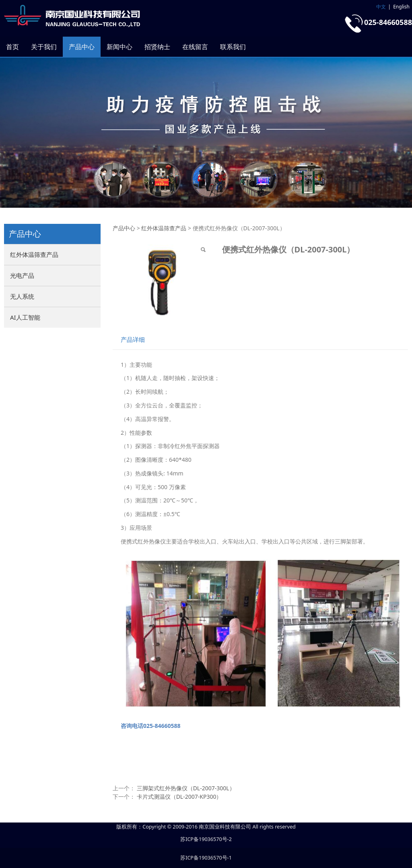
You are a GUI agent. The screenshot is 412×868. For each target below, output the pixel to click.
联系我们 (233, 47)
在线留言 (195, 47)
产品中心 (82, 47)
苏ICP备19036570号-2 (206, 839)
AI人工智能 (25, 317)
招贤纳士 (157, 47)
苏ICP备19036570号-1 (206, 858)
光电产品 (22, 275)
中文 (381, 7)
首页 (12, 47)
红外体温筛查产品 (34, 254)
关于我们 (44, 47)
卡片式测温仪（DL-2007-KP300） (179, 797)
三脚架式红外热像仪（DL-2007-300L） (186, 788)
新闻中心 (119, 47)
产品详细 (133, 340)
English (401, 7)
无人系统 (22, 296)
